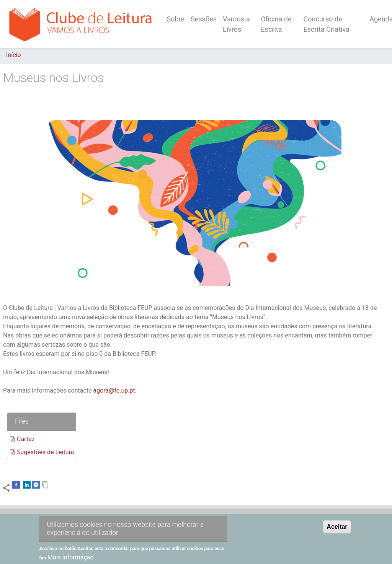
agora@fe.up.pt (114, 390)
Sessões (204, 19)
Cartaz (26, 439)
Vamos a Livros (236, 24)
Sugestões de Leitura (45, 452)
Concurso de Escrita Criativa (327, 24)
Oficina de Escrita (276, 24)
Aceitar (337, 531)
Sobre (176, 19)
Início (14, 55)
